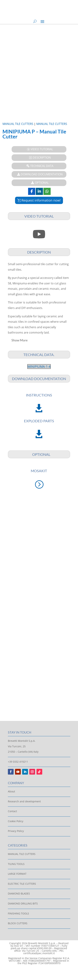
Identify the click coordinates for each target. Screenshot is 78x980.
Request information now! (41, 200)
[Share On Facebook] (32, 191)
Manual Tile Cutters (18, 124)
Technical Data (42, 166)
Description (42, 158)
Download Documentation (42, 174)
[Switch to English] (42, 970)
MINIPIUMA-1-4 (39, 367)
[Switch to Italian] (36, 970)
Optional (42, 183)
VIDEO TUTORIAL (42, 149)
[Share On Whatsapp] (47, 191)
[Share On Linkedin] (39, 191)
